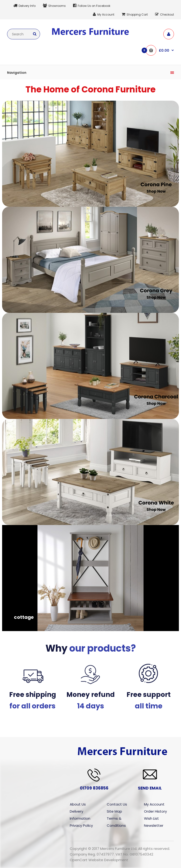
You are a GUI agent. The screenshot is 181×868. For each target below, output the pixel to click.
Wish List (151, 818)
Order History (155, 811)
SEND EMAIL (150, 788)
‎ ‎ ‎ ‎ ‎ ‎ (16, 193)
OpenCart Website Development (99, 860)
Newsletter (154, 825)
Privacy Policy (81, 825)
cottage (24, 617)
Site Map (114, 811)
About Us (78, 804)
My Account (154, 804)
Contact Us (117, 804)
